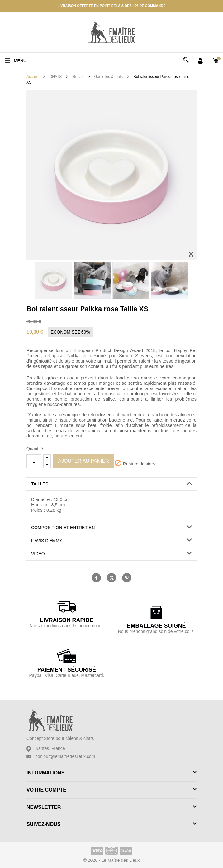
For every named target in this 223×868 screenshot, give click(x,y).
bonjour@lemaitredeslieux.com (65, 756)
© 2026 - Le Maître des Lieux (112, 860)
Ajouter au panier (83, 461)
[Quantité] (34, 461)
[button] (111, 484)
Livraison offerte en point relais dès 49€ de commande (111, 6)
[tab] (111, 484)
